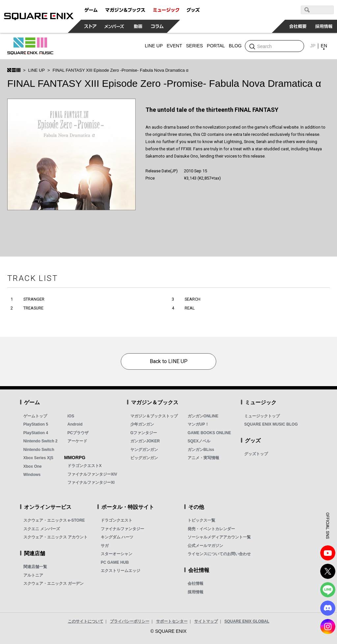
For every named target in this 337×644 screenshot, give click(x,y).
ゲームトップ (35, 416)
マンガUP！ (198, 424)
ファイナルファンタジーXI (91, 483)
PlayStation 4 (36, 433)
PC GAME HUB (115, 562)
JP (313, 46)
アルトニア (33, 575)
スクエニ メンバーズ (42, 529)
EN (324, 46)
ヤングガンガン (144, 450)
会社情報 (195, 583)
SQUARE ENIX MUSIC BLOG (271, 424)
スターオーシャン (117, 554)
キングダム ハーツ (117, 537)
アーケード (77, 441)
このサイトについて (86, 621)
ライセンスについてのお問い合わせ (219, 554)
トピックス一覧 (201, 520)
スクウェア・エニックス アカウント (55, 537)
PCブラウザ (78, 433)
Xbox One (33, 466)
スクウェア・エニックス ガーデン (53, 583)
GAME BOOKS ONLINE (209, 433)
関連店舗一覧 (35, 567)
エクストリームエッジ (120, 571)
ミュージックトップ (262, 416)
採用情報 (195, 592)
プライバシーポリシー (130, 621)
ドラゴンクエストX (85, 466)
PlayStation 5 (36, 424)
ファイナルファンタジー (122, 529)
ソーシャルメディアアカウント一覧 (219, 537)
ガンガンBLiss (201, 450)
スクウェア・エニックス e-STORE (54, 520)
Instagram (328, 627)
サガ (105, 546)
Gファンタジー (144, 433)
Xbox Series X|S (38, 458)
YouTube (328, 553)
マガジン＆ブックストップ (154, 416)
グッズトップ (256, 454)
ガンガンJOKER (145, 441)
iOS (71, 416)
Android (75, 424)
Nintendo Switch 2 (40, 441)
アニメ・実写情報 (203, 458)
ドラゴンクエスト (117, 520)
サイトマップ (206, 621)
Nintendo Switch (39, 450)
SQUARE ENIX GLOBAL (247, 621)
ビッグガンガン (144, 458)
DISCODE (328, 608)
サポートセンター (172, 621)
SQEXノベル (199, 441)
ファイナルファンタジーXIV (92, 474)
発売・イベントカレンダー (211, 529)
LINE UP (37, 70)
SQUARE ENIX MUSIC (30, 46)
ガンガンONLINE (203, 416)
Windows (32, 475)
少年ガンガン (142, 424)
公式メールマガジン (205, 546)
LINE (328, 590)
